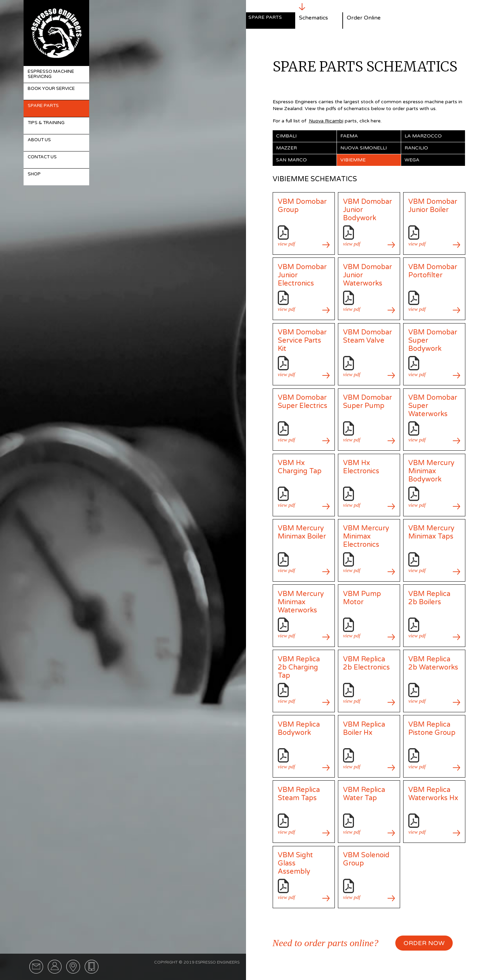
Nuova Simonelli (364, 148)
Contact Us (42, 157)
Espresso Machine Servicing (51, 74)
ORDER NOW (424, 943)
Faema (349, 136)
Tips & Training (46, 123)
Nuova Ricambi (326, 121)
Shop (34, 174)
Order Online (364, 18)
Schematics (313, 18)
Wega (412, 160)
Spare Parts (43, 106)
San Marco (291, 160)
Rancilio (416, 148)
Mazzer (286, 148)
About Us (39, 140)
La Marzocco (423, 136)
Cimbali (286, 136)
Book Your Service (51, 89)
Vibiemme (353, 160)
